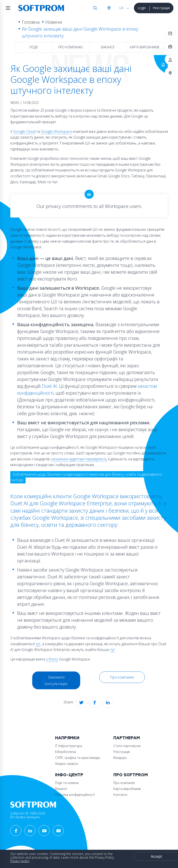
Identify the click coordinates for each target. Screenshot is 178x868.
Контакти (120, 795)
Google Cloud (24, 131)
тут (38, 644)
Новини (54, 22)
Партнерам (127, 738)
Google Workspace (56, 131)
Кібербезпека (65, 752)
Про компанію (70, 47)
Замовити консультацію (56, 680)
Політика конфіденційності (75, 795)
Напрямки (67, 738)
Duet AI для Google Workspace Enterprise (61, 503)
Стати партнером (127, 746)
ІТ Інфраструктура (69, 746)
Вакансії (108, 47)
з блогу (52, 659)
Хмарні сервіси (66, 764)
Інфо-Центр (69, 775)
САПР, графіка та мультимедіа (78, 758)
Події (33, 47)
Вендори (120, 758)
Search (95, 8)
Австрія (109, 8)
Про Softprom (131, 775)
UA (121, 8)
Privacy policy (20, 861)
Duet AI (49, 386)
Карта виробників (145, 47)
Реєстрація (161, 8)
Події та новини (67, 783)
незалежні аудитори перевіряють (79, 459)
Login (142, 8)
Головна (31, 22)
